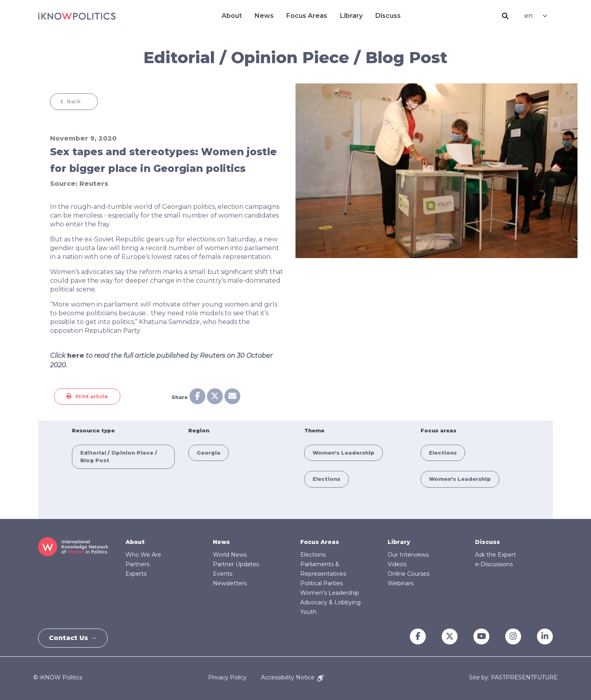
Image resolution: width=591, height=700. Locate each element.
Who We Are (143, 555)
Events (223, 574)
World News (230, 555)
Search (505, 16)
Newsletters (230, 583)
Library (351, 16)
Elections (326, 479)
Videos (397, 564)
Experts (136, 574)
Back (74, 101)
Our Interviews (408, 555)
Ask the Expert (495, 555)
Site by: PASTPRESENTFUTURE (513, 678)
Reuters (94, 184)
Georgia (209, 453)
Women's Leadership (344, 453)
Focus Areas (307, 16)
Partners (137, 564)
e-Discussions (494, 564)
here (76, 356)
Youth (308, 612)
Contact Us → (74, 638)
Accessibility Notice (293, 677)
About (232, 16)
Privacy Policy (227, 677)
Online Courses (408, 574)
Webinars (401, 583)
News (264, 16)
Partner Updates (236, 564)
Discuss (388, 16)
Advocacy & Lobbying (330, 602)
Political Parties (322, 583)
